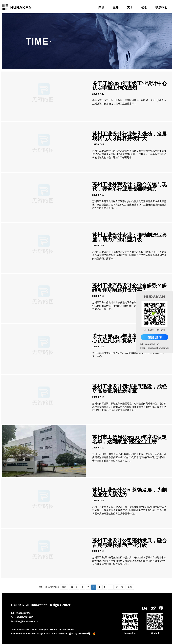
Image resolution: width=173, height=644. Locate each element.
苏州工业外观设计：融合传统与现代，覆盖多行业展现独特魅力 (130, 187)
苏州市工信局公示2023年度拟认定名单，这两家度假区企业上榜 (130, 439)
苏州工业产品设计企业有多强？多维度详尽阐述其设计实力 (130, 288)
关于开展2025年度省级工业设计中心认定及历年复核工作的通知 (130, 338)
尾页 (130, 587)
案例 (101, 7)
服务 (116, 7)
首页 (64, 587)
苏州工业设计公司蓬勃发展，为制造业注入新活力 (130, 492)
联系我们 (161, 7)
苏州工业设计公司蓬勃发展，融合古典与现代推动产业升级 (130, 543)
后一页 (120, 587)
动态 (144, 7)
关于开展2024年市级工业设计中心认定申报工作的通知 (130, 86)
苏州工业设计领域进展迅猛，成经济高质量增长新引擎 (130, 389)
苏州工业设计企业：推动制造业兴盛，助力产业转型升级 (130, 237)
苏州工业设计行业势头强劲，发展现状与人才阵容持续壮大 (130, 136)
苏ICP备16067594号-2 (81, 634)
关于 (130, 7)
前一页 (74, 587)
